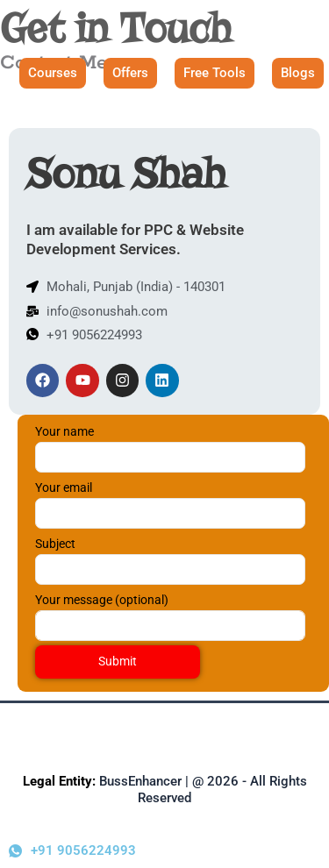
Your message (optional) (179, 617)
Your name (179, 448)
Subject (179, 561)
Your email (179, 505)
